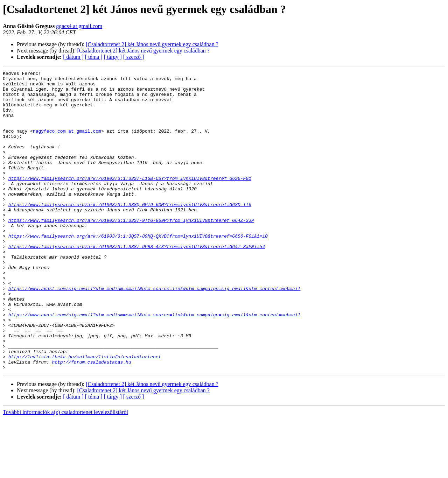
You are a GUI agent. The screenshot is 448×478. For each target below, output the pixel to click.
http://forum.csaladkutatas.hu (91, 421)
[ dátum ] (73, 57)
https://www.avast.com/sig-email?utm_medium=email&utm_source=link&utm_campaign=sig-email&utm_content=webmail (155, 332)
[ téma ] (94, 57)
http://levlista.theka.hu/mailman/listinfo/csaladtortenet (85, 414)
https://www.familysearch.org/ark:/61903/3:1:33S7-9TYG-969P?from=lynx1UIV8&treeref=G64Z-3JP (131, 251)
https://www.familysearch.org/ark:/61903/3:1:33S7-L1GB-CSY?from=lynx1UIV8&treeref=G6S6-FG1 (130, 200)
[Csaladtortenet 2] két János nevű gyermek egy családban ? (152, 44)
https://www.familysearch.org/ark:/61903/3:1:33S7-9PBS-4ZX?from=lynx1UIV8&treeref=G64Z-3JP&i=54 (137, 282)
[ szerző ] (134, 57)
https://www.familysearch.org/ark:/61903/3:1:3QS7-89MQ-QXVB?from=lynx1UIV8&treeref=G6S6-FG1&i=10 (138, 269)
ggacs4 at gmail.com (79, 26)
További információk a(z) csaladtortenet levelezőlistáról (65, 472)
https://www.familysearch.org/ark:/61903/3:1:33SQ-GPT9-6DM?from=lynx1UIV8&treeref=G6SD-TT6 (130, 232)
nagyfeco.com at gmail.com (67, 143)
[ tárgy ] (113, 57)
